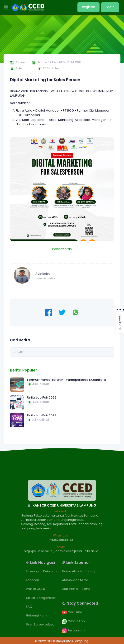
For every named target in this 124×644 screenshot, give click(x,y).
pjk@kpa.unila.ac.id (38, 551)
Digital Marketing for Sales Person (45, 80)
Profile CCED (36, 589)
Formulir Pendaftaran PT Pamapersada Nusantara (66, 380)
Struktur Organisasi (41, 598)
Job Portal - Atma (76, 589)
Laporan (32, 580)
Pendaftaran (62, 249)
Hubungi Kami (37, 615)
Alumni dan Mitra (75, 580)
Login (110, 7)
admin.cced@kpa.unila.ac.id (77, 551)
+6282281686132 (61, 540)
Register (88, 7)
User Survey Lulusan (41, 624)
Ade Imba (43, 274)
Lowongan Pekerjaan (42, 571)
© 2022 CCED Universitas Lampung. (62, 641)
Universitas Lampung (78, 571)
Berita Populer (23, 370)
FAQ (29, 607)
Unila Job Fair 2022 (42, 397)
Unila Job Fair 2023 (42, 415)
